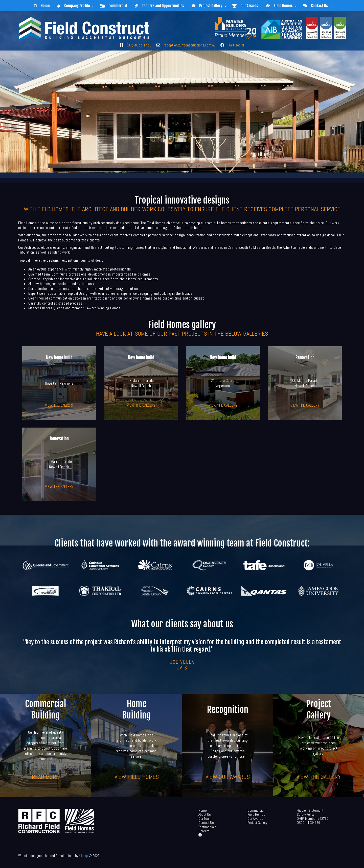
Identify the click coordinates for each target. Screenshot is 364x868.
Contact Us (315, 6)
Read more (45, 776)
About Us (205, 815)
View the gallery (59, 405)
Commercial (113, 6)
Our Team (205, 819)
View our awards (228, 776)
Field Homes (279, 6)
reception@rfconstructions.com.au (190, 45)
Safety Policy (305, 815)
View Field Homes (137, 776)
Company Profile (73, 6)
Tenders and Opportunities (159, 6)
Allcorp (83, 856)
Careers (204, 831)
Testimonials (207, 827)
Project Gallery (207, 6)
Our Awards (245, 6)
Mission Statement (310, 811)
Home (42, 6)
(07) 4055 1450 (139, 45)
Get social (236, 45)
